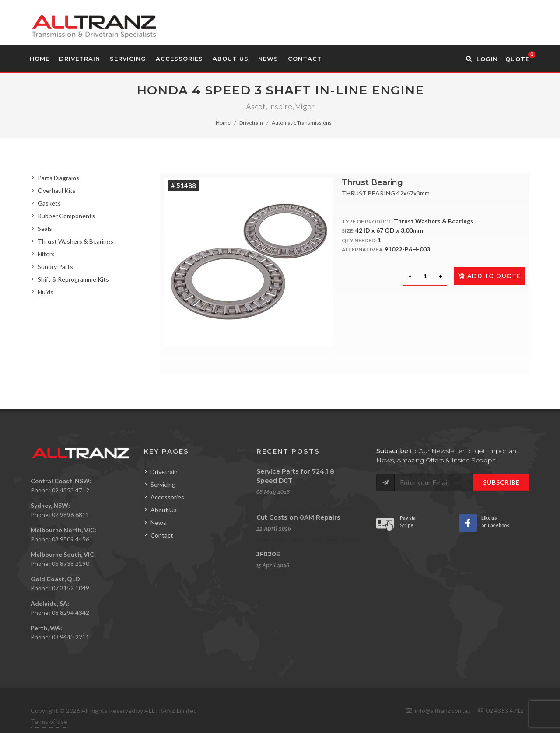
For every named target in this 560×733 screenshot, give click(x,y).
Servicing (163, 484)
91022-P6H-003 (407, 249)
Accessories (167, 497)
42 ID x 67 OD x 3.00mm (389, 230)
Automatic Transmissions (302, 123)
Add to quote (489, 276)
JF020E (268, 554)
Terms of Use (49, 721)
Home (223, 123)
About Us (164, 510)
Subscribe (501, 482)
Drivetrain (251, 123)
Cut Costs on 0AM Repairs (298, 517)
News (158, 522)
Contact (162, 535)
